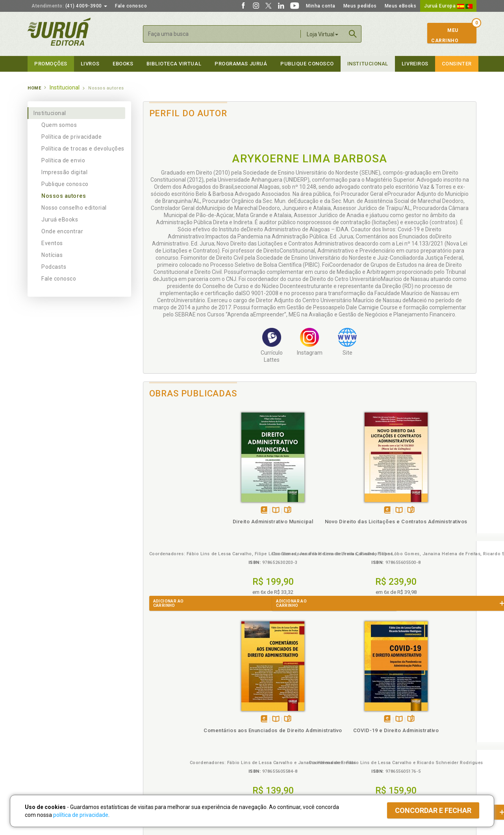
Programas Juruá (241, 64)
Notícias (52, 255)
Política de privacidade (71, 137)
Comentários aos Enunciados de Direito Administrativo (351, 529)
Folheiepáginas (199, 510)
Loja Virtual (322, 34)
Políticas (154, 704)
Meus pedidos (360, 6)
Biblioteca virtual (174, 64)
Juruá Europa (448, 6)
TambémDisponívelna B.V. (188, 510)
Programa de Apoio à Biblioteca (289, 737)
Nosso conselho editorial (74, 208)
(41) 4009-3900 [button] (69, 6)
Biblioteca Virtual (168, 745)
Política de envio (63, 160)
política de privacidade (81, 815)
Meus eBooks (401, 6)
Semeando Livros (272, 721)
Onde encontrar (62, 231)
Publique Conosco (307, 64)
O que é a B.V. (156, 753)
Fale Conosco (44, 754)
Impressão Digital (48, 721)
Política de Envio (159, 729)
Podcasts (54, 267)
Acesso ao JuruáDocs (278, 761)
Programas (269, 704)
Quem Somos (44, 712)
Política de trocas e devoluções (83, 149)
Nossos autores (64, 196)
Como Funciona (158, 761)
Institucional (368, 64)
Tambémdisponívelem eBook (176, 510)
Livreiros (415, 64)
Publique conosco (65, 184)
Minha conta (321, 6)
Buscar (353, 34)
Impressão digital (64, 172)
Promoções (51, 64)
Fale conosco (131, 6)
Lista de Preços (383, 721)
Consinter (457, 64)
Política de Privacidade (167, 712)
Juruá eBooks (60, 219)
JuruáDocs (268, 753)
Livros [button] (90, 64)
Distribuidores (381, 729)
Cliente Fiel (265, 712)
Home (34, 88)
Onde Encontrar (46, 746)
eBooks (123, 64)
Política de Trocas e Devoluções (178, 721)
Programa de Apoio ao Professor (290, 729)
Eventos (52, 243)
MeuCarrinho (445, 35)
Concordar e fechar (433, 810)
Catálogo (375, 712)
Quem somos (59, 125)
